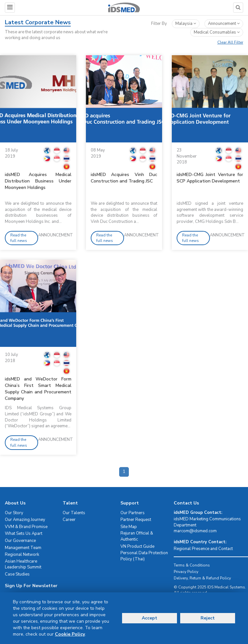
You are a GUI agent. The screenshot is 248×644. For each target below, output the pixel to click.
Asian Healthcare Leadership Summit (23, 564)
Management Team (23, 548)
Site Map (129, 527)
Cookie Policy (70, 634)
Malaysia (186, 24)
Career (69, 520)
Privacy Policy (186, 572)
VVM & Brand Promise (26, 527)
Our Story (14, 513)
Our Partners (133, 513)
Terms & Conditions (192, 565)
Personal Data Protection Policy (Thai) (144, 556)
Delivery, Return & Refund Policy (202, 578)
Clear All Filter (230, 42)
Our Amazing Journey (25, 520)
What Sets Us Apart (24, 534)
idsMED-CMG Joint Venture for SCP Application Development (210, 178)
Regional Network (22, 555)
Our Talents (74, 513)
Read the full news (19, 238)
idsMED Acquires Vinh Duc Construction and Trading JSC (124, 178)
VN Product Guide (137, 546)
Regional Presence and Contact (203, 549)
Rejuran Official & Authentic (137, 536)
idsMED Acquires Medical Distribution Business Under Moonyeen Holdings (38, 181)
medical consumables (217, 32)
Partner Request (136, 520)
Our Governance (20, 541)
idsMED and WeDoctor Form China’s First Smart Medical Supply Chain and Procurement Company (38, 389)
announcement (224, 24)
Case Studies (17, 574)
